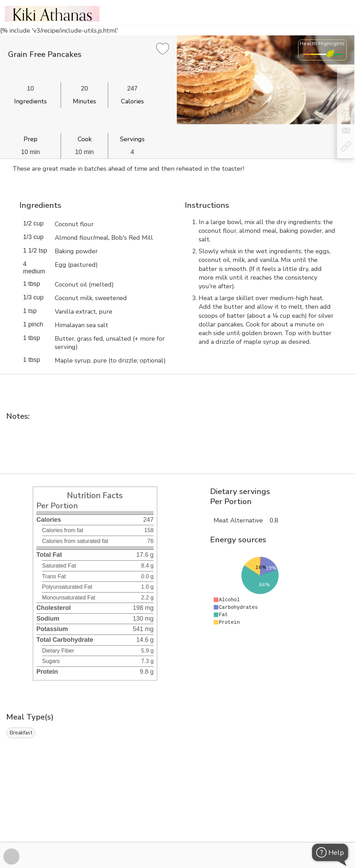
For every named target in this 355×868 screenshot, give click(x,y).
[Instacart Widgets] (177, 818)
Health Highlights (322, 43)
